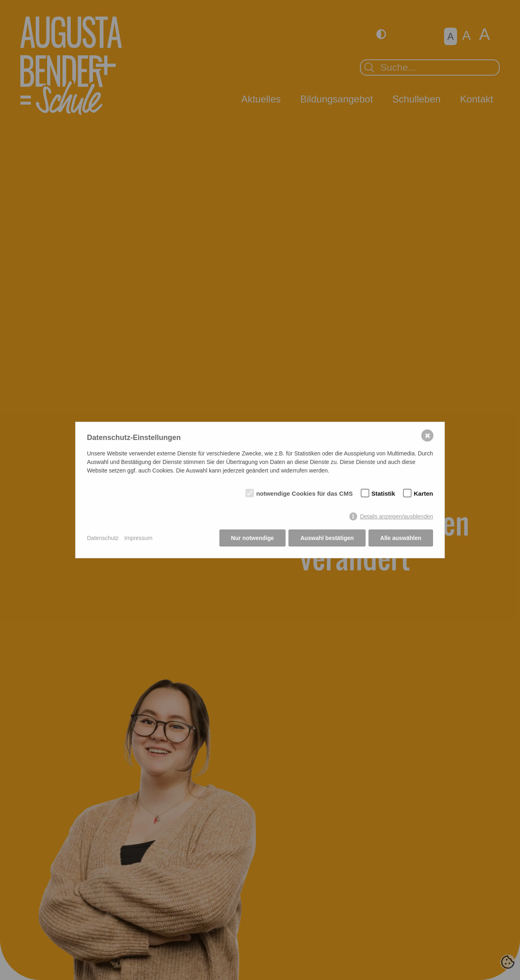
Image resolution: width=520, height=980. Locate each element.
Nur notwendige (253, 538)
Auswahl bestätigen (327, 538)
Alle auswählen (401, 538)
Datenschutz (103, 538)
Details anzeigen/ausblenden (396, 516)
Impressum (138, 538)
